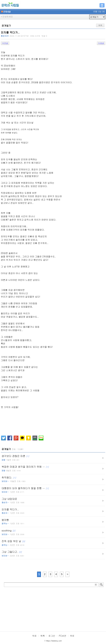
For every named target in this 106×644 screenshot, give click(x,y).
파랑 (4, 460)
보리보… (5, 481)
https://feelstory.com (54, 641)
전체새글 (6, 12)
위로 (72, 636)
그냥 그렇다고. (13, 554)
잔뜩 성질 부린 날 (13, 543)
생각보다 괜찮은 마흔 (15, 458)
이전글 (5, 43)
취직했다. (14, 479)
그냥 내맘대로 (13, 501)
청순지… (5, 502)
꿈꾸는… (5, 523)
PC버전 (63, 636)
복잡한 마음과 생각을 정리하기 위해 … (25, 468)
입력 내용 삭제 (96, 585)
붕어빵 (13, 522)
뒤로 (34, 636)
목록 (100, 25)
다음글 (101, 43)
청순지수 (5, 36)
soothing (13, 532)
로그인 (52, 636)
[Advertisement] (53, 609)
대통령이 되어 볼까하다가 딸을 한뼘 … (25, 490)
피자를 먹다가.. (13, 511)
